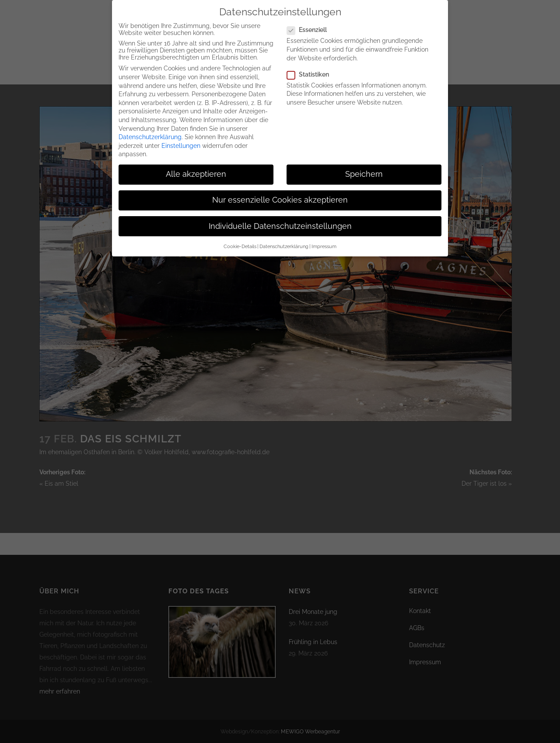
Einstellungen (181, 138)
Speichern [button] (364, 167)
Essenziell (310, 22)
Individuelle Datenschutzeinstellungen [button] (280, 219)
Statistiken (311, 67)
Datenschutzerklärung (150, 130)
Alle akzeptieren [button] (196, 167)
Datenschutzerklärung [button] (284, 239)
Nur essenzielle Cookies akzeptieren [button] (280, 193)
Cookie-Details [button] (240, 239)
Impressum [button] (324, 239)
